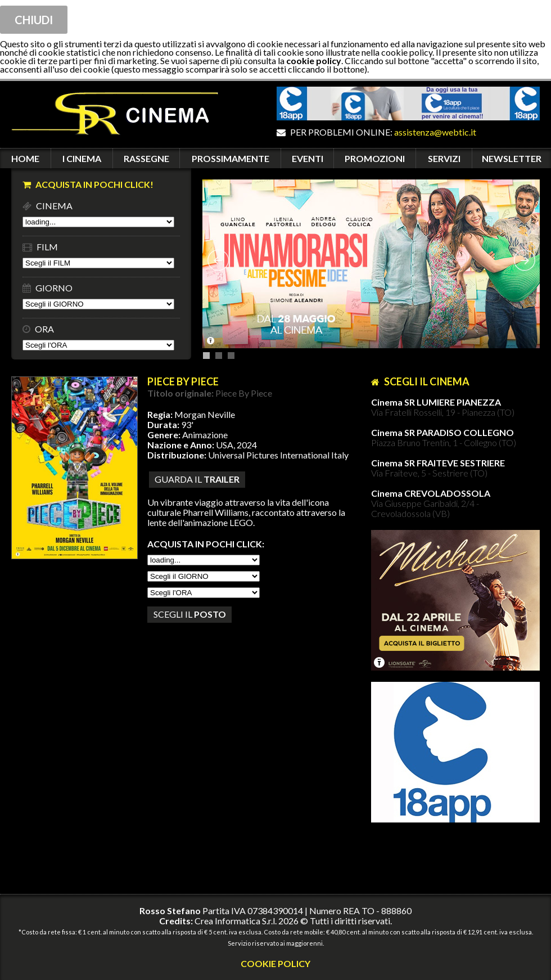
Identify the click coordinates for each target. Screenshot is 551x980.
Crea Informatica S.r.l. (236, 921)
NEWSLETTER (512, 158)
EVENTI (308, 158)
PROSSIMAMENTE (231, 158)
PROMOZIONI (375, 158)
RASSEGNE (146, 158)
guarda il (197, 479)
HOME (25, 158)
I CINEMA (82, 158)
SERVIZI (444, 158)
